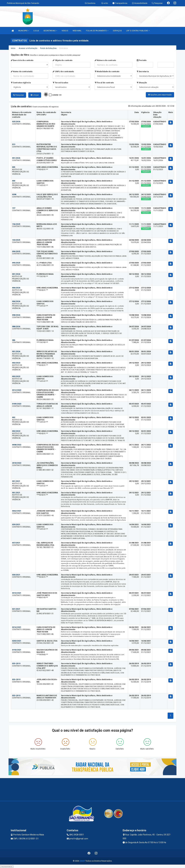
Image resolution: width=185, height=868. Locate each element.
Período (142, 60)
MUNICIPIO (24, 31)
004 (14, 181)
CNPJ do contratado (63, 71)
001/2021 (16, 481)
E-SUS (36, 31)
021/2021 (16, 609)
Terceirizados (60, 83)
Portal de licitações (48, 48)
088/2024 (16, 326)
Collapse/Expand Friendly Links (7, 867)
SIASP (82, 861)
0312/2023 (17, 390)
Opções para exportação (160, 95)
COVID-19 (57, 95)
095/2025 (16, 263)
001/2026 (16, 158)
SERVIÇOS (117, 31)
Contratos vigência (21, 83)
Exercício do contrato (22, 60)
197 (14, 208)
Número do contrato (105, 60)
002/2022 (16, 431)
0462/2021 (17, 511)
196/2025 (16, 224)
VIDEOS (65, 31)
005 (14, 167)
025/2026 (16, 121)
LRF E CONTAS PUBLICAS (138, 31)
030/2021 (16, 575)
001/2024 (16, 274)
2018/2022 (17, 463)
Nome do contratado (22, 71)
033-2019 (16, 663)
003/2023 (16, 363)
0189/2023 (17, 404)
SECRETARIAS (50, 31)
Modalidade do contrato (107, 71)
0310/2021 (17, 593)
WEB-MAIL (77, 31)
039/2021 (16, 524)
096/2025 (16, 251)
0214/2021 (17, 627)
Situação (142, 83)
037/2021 (16, 543)
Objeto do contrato (63, 60)
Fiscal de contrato (104, 83)
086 (14, 340)
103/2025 (16, 240)
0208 (14, 194)
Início (13, 48)
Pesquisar (18, 95)
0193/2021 (17, 650)
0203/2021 (17, 641)
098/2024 (16, 315)
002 (14, 417)
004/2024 (16, 288)
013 (14, 144)
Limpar (35, 95)
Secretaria (143, 71)
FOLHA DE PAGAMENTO (97, 31)
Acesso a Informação (28, 48)
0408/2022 (17, 445)
